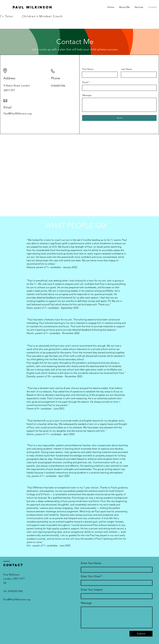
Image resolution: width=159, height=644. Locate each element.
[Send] (119, 118)
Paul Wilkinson (33, 7)
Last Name (127, 69)
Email (85, 82)
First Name (88, 69)
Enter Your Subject (92, 590)
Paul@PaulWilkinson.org (17, 599)
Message (87, 95)
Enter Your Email (91, 576)
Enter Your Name (91, 563)
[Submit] (141, 634)
